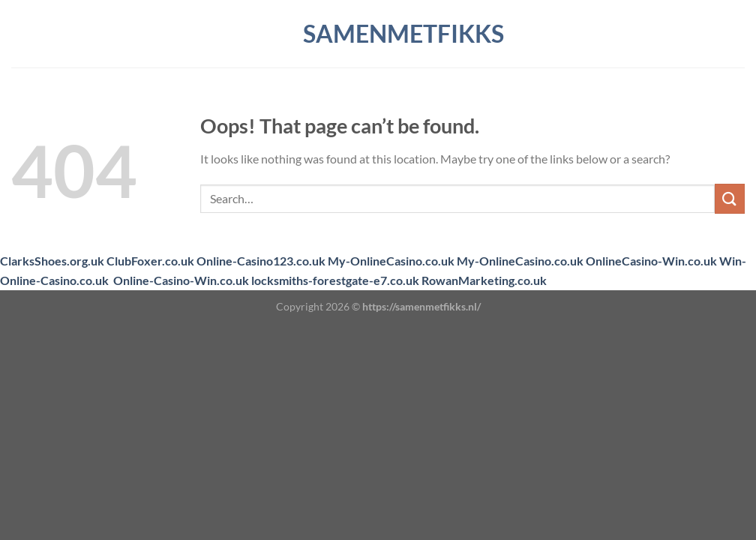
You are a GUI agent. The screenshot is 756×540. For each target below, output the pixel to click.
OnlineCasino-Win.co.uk (651, 261)
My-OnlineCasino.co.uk (391, 261)
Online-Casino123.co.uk (261, 261)
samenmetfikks (378, 34)
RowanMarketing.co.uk (484, 280)
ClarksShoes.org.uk (52, 261)
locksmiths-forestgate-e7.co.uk (335, 280)
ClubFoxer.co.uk (150, 261)
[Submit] (730, 198)
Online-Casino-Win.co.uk (181, 280)
